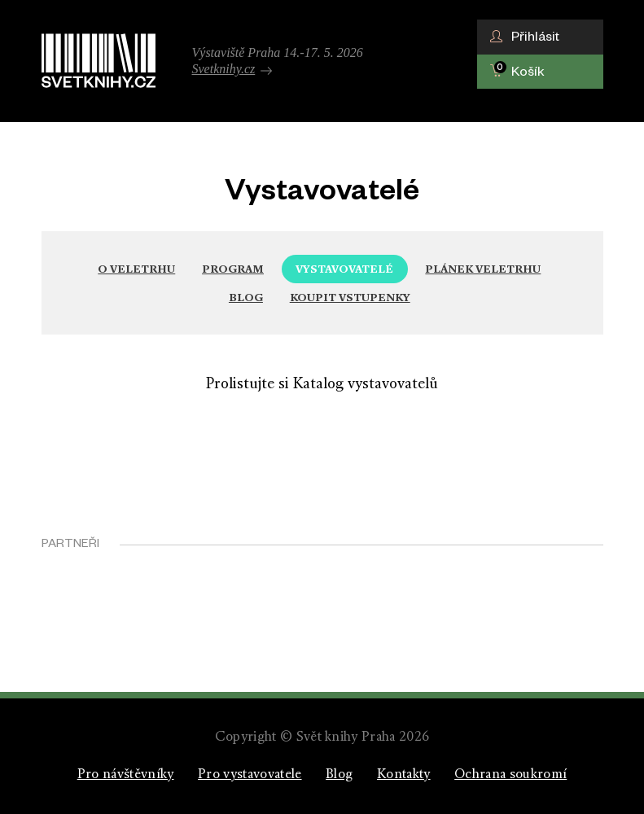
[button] (540, 37)
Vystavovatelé (344, 269)
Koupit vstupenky (350, 298)
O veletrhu (136, 269)
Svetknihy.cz (232, 69)
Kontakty (404, 775)
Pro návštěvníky (126, 775)
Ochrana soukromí (510, 775)
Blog (246, 298)
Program (233, 269)
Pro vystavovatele (250, 775)
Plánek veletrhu (483, 269)
